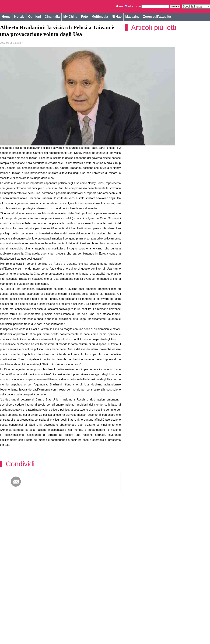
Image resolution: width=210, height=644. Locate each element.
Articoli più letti (154, 27)
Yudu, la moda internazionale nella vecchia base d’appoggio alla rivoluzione (34, 531)
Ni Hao (117, 17)
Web (120, 6)
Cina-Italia (52, 17)
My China (70, 17)
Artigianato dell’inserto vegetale (97, 582)
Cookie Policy (7, 638)
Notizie (19, 17)
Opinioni (35, 17)
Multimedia (100, 17)
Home (6, 17)
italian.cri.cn (133, 6)
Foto (84, 17)
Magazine (132, 17)
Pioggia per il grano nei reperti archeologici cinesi (166, 531)
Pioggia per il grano (87, 529)
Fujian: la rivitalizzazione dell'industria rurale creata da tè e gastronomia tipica (31, 584)
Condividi (20, 453)
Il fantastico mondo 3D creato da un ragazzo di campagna (170, 584)
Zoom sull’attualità (157, 17)
